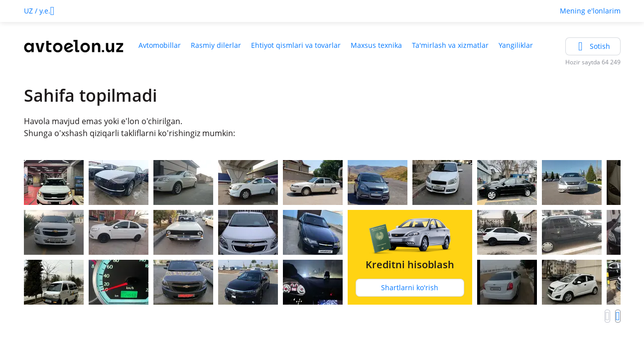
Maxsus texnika (376, 45)
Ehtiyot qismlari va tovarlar (296, 45)
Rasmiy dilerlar (216, 45)
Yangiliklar (516, 45)
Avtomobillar (160, 45)
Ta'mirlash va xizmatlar (450, 45)
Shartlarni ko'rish (410, 287)
